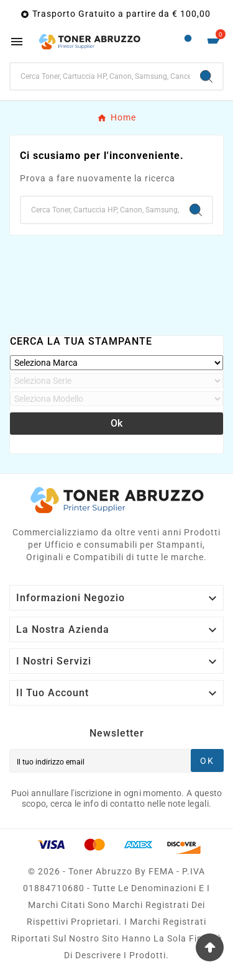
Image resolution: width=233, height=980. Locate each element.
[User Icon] (188, 41)
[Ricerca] (100, 76)
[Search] (206, 76)
